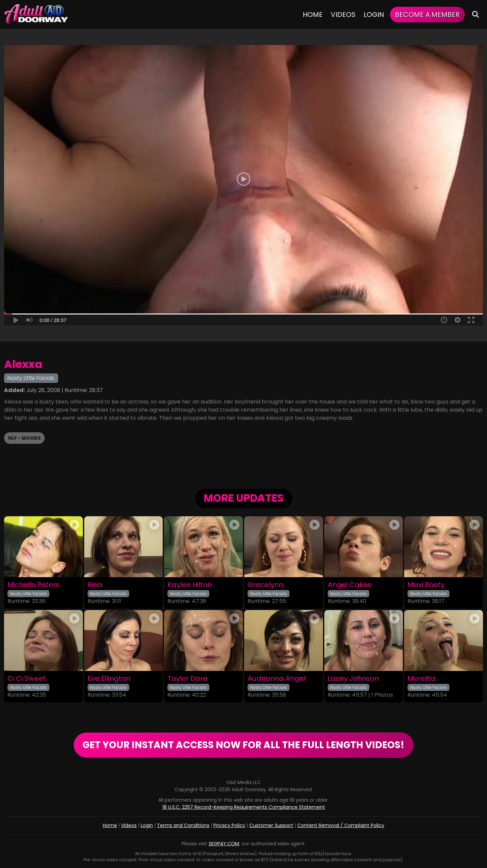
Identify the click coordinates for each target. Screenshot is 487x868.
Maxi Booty (426, 585)
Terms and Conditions (183, 825)
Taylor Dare (187, 679)
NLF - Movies (24, 438)
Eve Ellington (109, 679)
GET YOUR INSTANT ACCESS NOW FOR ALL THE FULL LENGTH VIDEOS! (243, 745)
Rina (95, 585)
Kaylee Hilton (190, 585)
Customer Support (271, 825)
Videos (343, 15)
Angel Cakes (350, 585)
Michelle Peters (33, 585)
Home (313, 15)
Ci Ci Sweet (27, 679)
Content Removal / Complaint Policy (341, 825)
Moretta (421, 679)
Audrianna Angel (276, 679)
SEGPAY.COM (224, 844)
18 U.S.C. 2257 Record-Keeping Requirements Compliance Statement (244, 807)
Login (374, 15)
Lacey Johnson (353, 679)
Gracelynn (265, 585)
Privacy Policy (229, 825)
